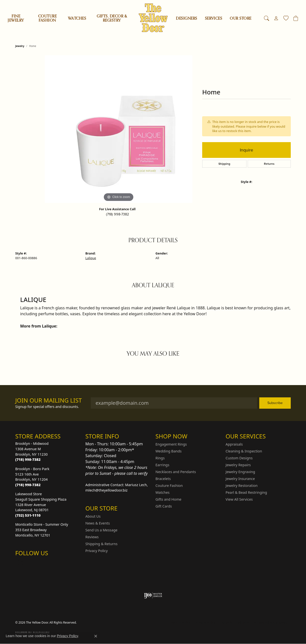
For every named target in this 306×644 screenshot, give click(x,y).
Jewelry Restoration (242, 486)
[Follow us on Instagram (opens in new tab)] (20, 563)
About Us (93, 516)
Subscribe (275, 403)
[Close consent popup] (96, 636)
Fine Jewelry (16, 18)
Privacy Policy (97, 551)
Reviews (92, 537)
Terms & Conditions (235, 622)
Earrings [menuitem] (162, 465)
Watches (77, 18)
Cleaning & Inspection (244, 451)
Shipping (224, 164)
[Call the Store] (28, 459)
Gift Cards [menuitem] (164, 506)
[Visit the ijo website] (153, 595)
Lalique (91, 258)
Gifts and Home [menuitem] (168, 499)
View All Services (239, 499)
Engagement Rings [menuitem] (171, 444)
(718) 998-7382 (117, 214)
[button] (267, 18)
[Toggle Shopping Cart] (296, 18)
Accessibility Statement (271, 622)
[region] (119, 129)
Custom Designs (239, 458)
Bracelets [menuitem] (163, 479)
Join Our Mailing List (49, 400)
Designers (186, 18)
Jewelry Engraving (240, 472)
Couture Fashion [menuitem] (169, 486)
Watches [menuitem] (162, 492)
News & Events (98, 523)
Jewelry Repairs (238, 465)
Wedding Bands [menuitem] (168, 451)
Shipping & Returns (101, 544)
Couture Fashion (47, 18)
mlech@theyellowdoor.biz (107, 490)
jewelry (20, 46)
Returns (269, 164)
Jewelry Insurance (240, 479)
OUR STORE (240, 18)
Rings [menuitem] (160, 458)
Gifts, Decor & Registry (112, 18)
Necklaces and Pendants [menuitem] (176, 472)
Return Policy (181, 622)
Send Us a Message (101, 530)
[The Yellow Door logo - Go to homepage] (153, 18)
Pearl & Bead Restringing (246, 492)
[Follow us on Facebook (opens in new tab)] (32, 563)
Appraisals (234, 444)
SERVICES (214, 18)
